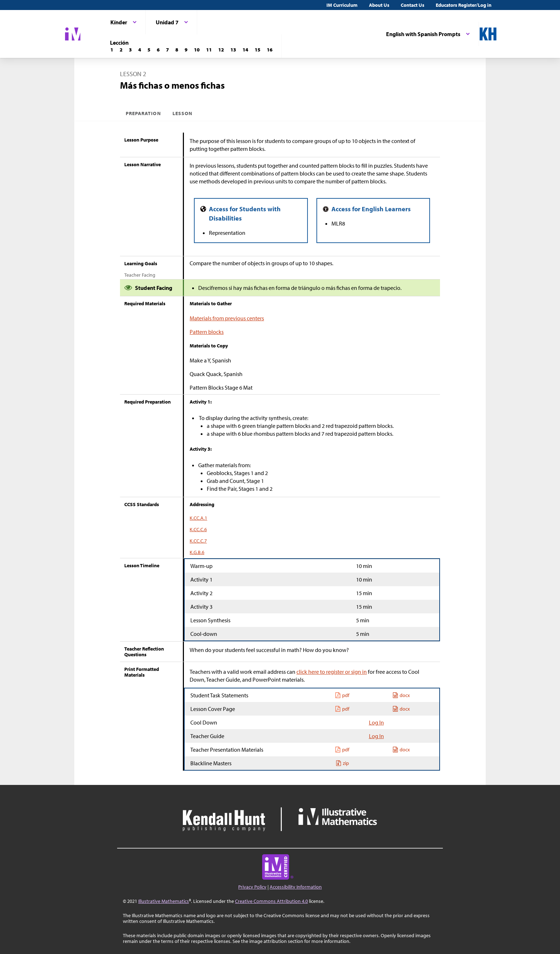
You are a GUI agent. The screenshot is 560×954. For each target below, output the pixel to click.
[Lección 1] (112, 50)
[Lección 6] (158, 50)
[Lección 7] (167, 50)
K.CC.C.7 (198, 541)
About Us (379, 5)
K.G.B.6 (197, 552)
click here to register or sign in (332, 672)
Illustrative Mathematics (164, 901)
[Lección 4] (140, 50)
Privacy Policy (252, 887)
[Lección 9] (186, 50)
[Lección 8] (177, 50)
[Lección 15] (257, 50)
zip (342, 763)
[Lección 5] (149, 50)
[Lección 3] (130, 50)
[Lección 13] (233, 50)
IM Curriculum (342, 5)
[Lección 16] (270, 50)
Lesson (182, 113)
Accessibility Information (296, 887)
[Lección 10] (197, 50)
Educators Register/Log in (464, 5)
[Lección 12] (221, 50)
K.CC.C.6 (198, 529)
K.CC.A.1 (198, 518)
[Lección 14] (245, 50)
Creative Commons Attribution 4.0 (271, 901)
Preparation (143, 113)
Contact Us (412, 5)
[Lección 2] (121, 50)
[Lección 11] (209, 50)
